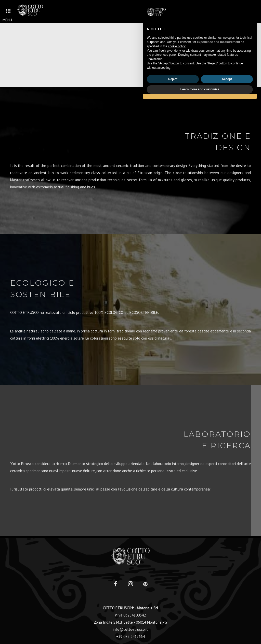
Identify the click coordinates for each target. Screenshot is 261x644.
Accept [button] (227, 79)
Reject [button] (173, 79)
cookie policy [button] (177, 46)
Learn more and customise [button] (200, 89)
